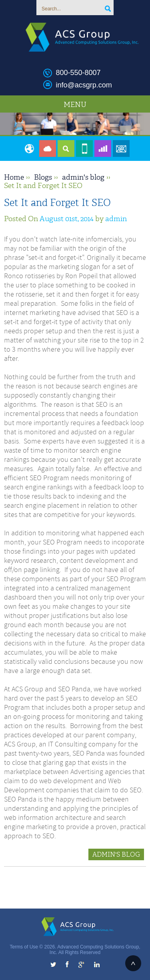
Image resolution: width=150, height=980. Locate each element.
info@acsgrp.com (84, 85)
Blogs (43, 177)
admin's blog (83, 177)
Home (14, 177)
